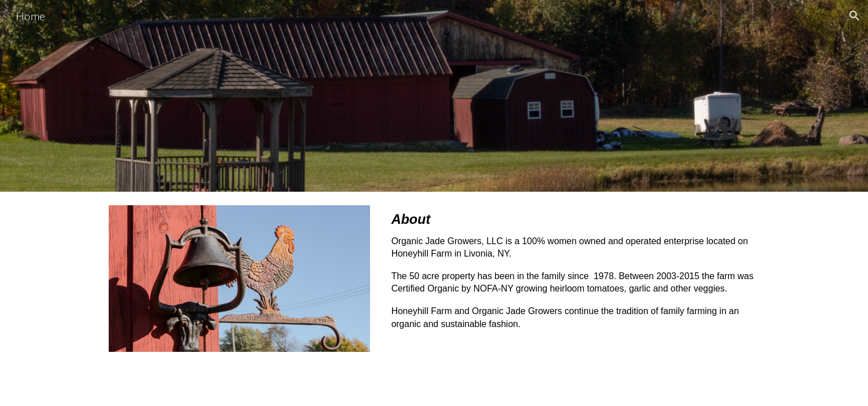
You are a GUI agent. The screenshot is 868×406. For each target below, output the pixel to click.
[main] (573, 275)
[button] (854, 16)
